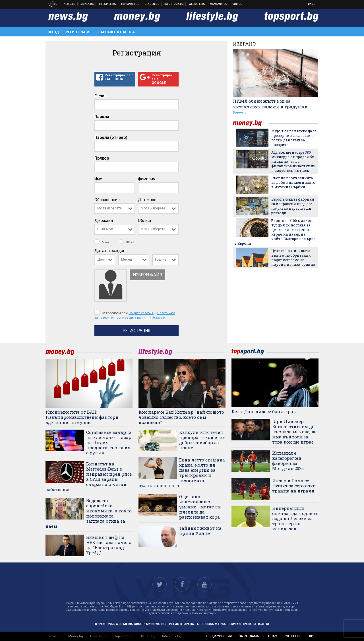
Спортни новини (130, 4)
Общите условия (141, 313)
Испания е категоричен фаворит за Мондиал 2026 (288, 461)
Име (98, 179)
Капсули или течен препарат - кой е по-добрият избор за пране (202, 440)
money (251, 123)
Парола (102, 117)
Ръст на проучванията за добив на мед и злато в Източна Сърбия (293, 182)
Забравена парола (117, 32)
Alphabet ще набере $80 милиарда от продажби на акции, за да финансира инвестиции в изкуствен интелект (293, 161)
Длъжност (148, 200)
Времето (240, 113)
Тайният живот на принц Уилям (200, 531)
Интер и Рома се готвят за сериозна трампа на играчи (294, 486)
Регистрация (79, 32)
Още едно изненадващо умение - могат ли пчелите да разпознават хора (200, 507)
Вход (312, 4)
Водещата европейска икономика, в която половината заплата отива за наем (89, 513)
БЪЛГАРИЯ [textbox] (106, 229)
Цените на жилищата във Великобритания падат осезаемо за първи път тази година (293, 257)
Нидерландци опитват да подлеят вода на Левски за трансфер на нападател (295, 518)
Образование (107, 200)
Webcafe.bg (197, 4)
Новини (70, 4)
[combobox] (115, 209)
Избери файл (147, 275)
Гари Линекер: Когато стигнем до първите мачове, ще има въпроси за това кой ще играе (295, 432)
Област (145, 220)
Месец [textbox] (127, 259)
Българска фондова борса (174, 4)
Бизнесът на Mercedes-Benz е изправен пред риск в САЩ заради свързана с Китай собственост (89, 477)
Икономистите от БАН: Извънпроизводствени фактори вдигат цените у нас (82, 417)
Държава (104, 220)
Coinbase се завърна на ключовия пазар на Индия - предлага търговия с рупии (109, 442)
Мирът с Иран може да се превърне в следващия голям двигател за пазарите (294, 138)
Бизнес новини (87, 4)
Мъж (102, 242)
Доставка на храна (152, 4)
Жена (126, 242)
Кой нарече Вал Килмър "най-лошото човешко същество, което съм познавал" (181, 417)
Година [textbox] (161, 259)
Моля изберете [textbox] (109, 208)
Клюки (108, 4)
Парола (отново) (111, 137)
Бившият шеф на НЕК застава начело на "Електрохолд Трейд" (109, 545)
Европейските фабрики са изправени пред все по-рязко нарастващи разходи (293, 206)
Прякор (102, 158)
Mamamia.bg (219, 4)
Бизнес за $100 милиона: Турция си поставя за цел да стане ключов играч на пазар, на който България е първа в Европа (275, 232)
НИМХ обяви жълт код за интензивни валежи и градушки (270, 104)
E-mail (101, 96)
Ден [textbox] (101, 259)
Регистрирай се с (115, 77)
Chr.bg (237, 4)
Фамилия (147, 179)
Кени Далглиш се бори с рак (264, 411)
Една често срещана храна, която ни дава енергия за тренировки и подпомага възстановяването (182, 473)
